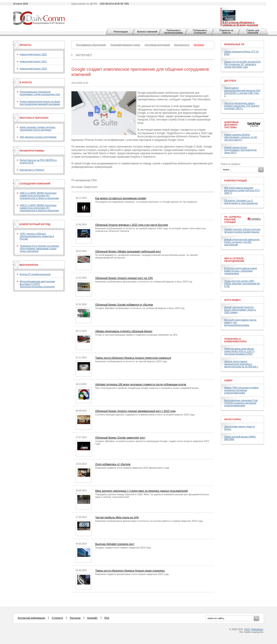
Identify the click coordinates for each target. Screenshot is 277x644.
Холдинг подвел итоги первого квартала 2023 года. (123, 548)
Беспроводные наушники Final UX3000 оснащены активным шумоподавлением (241, 403)
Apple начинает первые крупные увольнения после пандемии (38, 128)
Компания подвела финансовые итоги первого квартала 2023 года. (132, 574)
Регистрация (121, 32)
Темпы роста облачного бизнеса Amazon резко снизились (130, 571)
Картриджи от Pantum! (32, 170)
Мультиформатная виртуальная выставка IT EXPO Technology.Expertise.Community (37, 284)
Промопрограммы (32, 151)
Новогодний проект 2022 (33, 54)
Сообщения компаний (35, 184)
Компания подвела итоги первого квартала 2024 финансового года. (132, 468)
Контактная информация (31, 618)
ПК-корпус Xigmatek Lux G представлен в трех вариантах (241, 202)
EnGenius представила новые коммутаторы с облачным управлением (241, 271)
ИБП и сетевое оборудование (234, 260)
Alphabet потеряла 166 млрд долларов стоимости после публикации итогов (141, 384)
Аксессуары (233, 419)
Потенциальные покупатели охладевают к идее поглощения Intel (40, 93)
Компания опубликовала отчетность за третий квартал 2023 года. (131, 361)
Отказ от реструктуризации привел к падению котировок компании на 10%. (137, 335)
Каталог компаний (147, 32)
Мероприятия (29, 265)
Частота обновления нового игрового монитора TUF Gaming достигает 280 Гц (242, 106)
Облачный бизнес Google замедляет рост (120, 438)
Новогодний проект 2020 (33, 69)
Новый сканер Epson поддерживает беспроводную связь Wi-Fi (240, 150)
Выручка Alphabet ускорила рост (115, 544)
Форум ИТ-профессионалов (35, 274)
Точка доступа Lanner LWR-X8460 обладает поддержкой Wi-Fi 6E (242, 284)
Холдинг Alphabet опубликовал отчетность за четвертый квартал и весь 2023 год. (140, 308)
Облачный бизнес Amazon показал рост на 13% (124, 278)
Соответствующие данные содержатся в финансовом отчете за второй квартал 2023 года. (145, 415)
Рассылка (75, 618)
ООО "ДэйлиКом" (254, 629)
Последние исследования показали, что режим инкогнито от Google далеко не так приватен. (146, 202)
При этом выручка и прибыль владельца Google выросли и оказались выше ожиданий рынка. (147, 388)
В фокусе (26, 82)
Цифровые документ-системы (231, 125)
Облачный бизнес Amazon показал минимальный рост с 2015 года (135, 411)
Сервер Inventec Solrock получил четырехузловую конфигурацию (242, 231)
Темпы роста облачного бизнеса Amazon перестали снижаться (133, 358)
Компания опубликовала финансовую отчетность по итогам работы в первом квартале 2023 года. (149, 521)
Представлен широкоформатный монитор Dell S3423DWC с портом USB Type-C (242, 92)
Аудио (228, 380)
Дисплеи (230, 81)
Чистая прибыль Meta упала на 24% (117, 517)
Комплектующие (236, 181)
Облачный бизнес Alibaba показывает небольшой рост (128, 252)
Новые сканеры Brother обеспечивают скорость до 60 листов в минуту (241, 137)
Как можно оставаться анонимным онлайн (121, 198)
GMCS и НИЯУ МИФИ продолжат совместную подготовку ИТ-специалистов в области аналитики (39, 195)
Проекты (25, 45)
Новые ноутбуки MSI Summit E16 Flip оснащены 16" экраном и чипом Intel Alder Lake (242, 64)
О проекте (57, 618)
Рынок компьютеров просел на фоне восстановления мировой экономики (40, 103)
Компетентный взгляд (35, 224)
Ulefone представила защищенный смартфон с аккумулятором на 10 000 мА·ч (241, 364)
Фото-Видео (232, 300)
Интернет (84, 55)
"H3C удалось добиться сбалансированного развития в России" (37, 236)
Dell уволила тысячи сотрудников (38, 137)
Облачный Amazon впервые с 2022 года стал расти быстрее (132, 225)
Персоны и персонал (34, 118)
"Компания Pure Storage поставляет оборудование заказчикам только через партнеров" (39, 248)
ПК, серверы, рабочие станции (233, 219)
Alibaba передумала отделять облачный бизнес (124, 331)
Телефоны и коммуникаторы (235, 340)
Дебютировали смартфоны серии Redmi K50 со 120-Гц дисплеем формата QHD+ (239, 351)
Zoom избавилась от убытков (113, 464)
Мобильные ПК (234, 44)
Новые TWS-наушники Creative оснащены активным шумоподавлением (241, 390)
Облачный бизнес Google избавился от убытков (124, 305)
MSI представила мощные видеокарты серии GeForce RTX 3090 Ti (242, 190)
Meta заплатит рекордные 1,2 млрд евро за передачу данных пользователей (141, 491)
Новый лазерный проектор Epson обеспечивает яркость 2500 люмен (240, 310)
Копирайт (92, 618)
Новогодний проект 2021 (33, 61)
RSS (107, 618)
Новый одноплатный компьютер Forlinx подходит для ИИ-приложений (242, 242)
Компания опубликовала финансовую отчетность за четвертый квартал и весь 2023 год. (144, 282)
